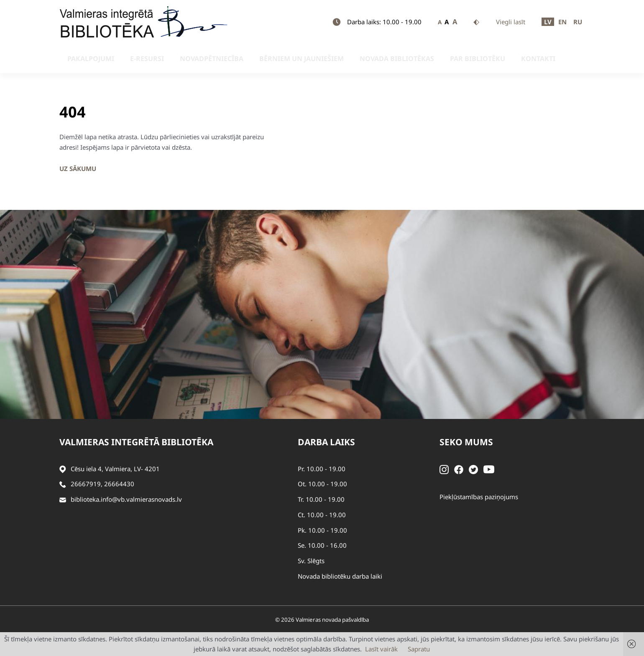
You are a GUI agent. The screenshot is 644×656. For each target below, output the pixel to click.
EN (562, 22)
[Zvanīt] (63, 484)
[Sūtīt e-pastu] (63, 499)
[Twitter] (473, 469)
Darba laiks (326, 442)
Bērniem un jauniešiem (266, 59)
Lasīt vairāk (381, 649)
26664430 (119, 484)
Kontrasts (477, 22)
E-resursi (130, 59)
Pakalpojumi (83, 59)
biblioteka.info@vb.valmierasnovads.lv (126, 499)
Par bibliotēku (424, 59)
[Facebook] (459, 469)
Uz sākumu (78, 168)
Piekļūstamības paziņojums (479, 497)
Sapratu (419, 649)
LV (548, 22)
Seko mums (466, 442)
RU (578, 22)
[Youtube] (489, 469)
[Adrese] (63, 469)
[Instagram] (444, 469)
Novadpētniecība (185, 59)
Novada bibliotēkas (352, 59)
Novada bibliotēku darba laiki (340, 576)
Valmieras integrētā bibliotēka (136, 442)
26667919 (86, 484)
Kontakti (475, 59)
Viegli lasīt (511, 22)
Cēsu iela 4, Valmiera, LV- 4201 (115, 469)
